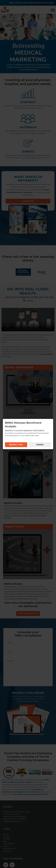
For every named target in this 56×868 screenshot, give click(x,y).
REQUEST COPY (16, 445)
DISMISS (40, 445)
